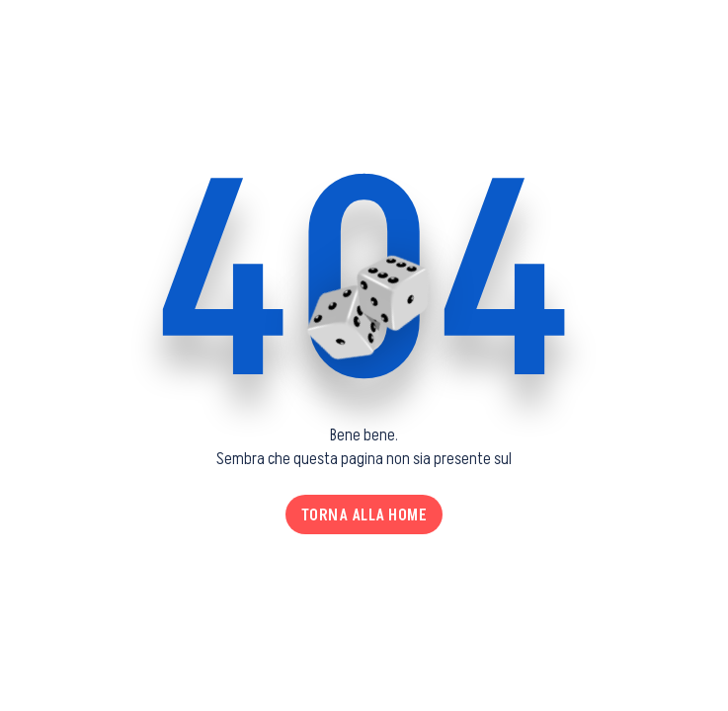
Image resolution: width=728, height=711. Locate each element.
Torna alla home (364, 514)
